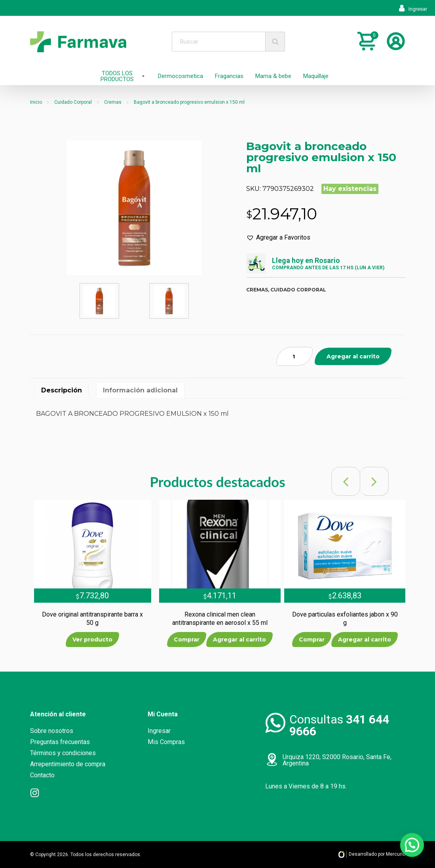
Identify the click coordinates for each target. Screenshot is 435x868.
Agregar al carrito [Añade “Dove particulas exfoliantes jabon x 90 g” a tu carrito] (365, 640)
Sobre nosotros (52, 731)
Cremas (113, 102)
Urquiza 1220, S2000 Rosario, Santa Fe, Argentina (337, 760)
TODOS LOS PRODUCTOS (117, 76)
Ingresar (413, 9)
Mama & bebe (273, 76)
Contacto (42, 775)
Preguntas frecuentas (60, 742)
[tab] (62, 390)
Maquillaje (316, 76)
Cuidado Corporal (73, 102)
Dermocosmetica (180, 76)
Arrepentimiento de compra (68, 764)
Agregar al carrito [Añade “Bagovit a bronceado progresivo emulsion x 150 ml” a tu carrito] (353, 356)
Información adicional (140, 390)
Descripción (62, 390)
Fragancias (229, 76)
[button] (278, 238)
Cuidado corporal (298, 290)
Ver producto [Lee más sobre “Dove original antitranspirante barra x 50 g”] (92, 640)
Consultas (339, 725)
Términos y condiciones (63, 753)
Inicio (36, 102)
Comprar (187, 640)
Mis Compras (166, 742)
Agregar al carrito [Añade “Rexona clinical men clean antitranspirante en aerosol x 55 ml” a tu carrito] (239, 640)
